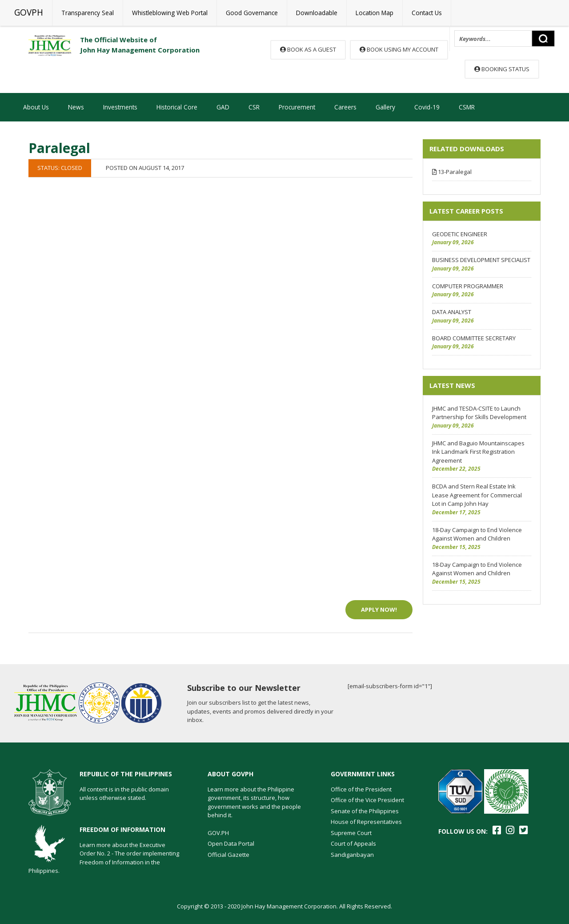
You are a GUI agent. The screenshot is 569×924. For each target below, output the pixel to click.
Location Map (375, 13)
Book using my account (399, 49)
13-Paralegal (452, 172)
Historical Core (177, 107)
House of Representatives (366, 822)
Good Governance (252, 13)
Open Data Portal (231, 843)
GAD (223, 107)
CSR (254, 107)
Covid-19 (427, 107)
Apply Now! (379, 609)
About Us (36, 107)
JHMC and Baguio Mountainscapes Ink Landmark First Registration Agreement (478, 452)
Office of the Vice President (367, 800)
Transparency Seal (88, 13)
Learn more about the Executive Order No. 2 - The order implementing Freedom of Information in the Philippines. (104, 858)
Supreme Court (351, 833)
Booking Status (502, 69)
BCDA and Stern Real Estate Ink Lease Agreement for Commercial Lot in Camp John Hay (477, 495)
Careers (345, 107)
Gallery (385, 107)
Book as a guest (308, 49)
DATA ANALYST (452, 312)
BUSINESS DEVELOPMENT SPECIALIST (481, 260)
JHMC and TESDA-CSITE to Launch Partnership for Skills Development (479, 413)
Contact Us (427, 13)
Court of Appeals (353, 843)
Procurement (297, 107)
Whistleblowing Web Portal (170, 13)
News (76, 107)
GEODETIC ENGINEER (460, 234)
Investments (120, 107)
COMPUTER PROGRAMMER (468, 286)
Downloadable (317, 13)
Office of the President (361, 789)
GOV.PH (218, 833)
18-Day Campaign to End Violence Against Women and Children (477, 534)
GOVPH (29, 12)
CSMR (467, 107)
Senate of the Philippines (365, 811)
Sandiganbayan (352, 855)
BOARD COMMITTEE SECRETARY (474, 338)
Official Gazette (228, 855)
